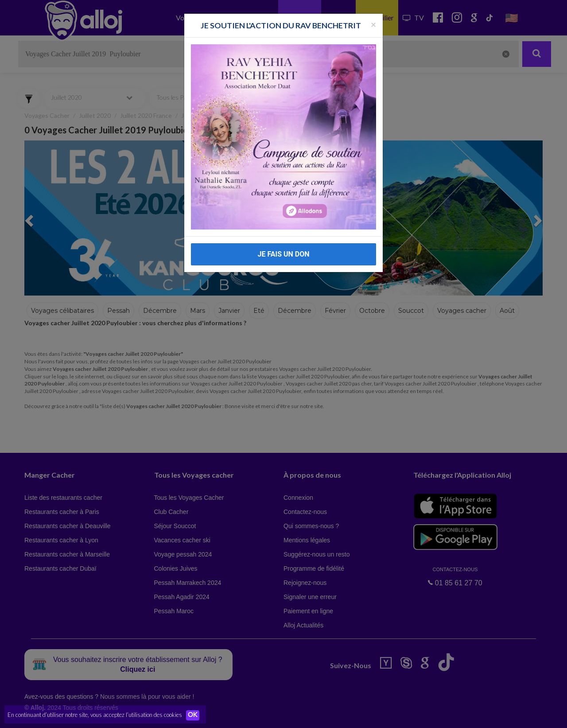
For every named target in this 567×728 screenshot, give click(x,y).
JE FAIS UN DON (283, 254)
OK (195, 715)
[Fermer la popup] (373, 24)
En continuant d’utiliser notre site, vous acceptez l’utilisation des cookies (95, 715)
